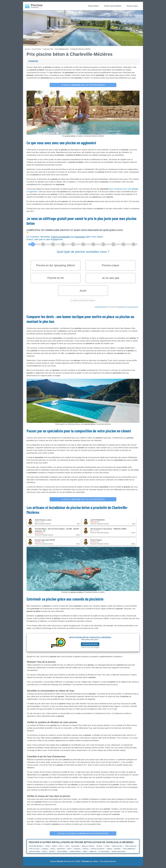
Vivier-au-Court (34, 851)
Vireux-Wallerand (129, 851)
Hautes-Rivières (75, 853)
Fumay (107, 848)
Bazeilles (117, 851)
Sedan (48, 848)
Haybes (109, 851)
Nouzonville (75, 848)
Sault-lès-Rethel (34, 853)
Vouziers (99, 848)
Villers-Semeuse (131, 848)
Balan (85, 853)
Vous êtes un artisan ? (133, 309)
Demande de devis (90, 646)
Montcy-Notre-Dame (119, 853)
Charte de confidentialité (101, 309)
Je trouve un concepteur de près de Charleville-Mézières (83, 835)
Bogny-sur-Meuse (88, 848)
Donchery (77, 851)
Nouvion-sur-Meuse (98, 851)
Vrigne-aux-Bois (117, 848)
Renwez (52, 853)
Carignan (45, 851)
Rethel (54, 848)
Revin (61, 848)
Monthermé (61, 851)
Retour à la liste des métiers (83, 303)
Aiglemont (93, 853)
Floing (52, 851)
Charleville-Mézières (36, 848)
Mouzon (86, 851)
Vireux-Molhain (62, 853)
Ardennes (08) (48, 49)
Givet (67, 848)
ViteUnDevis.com (122, 309)
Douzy (45, 853)
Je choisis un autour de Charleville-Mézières (83, 85)
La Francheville (104, 853)
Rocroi (69, 851)
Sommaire (33, 61)
